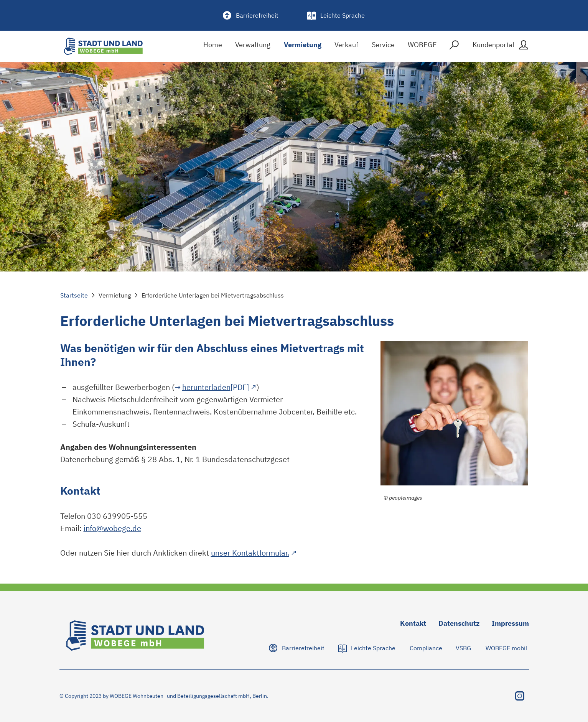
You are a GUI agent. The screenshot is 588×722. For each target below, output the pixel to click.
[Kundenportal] (500, 46)
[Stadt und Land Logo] (103, 46)
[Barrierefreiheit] (251, 15)
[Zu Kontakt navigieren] (413, 625)
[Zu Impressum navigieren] (510, 625)
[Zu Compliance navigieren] (426, 648)
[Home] (213, 47)
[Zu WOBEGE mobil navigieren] (506, 648)
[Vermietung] (303, 47)
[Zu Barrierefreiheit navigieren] (297, 648)
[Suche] (454, 47)
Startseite (74, 295)
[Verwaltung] (253, 47)
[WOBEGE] (422, 47)
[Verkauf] (346, 47)
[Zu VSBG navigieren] (464, 648)
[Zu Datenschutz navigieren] (459, 625)
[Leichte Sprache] (337, 15)
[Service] (383, 47)
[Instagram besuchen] (520, 696)
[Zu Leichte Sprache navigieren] (367, 648)
